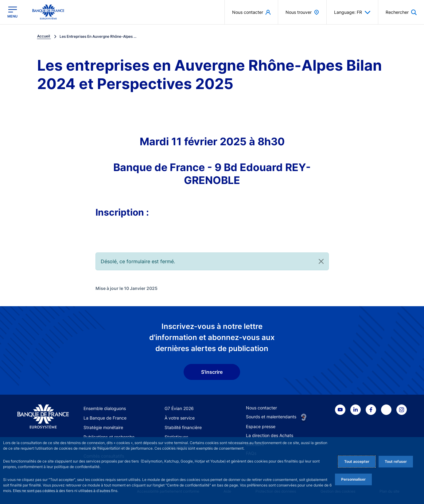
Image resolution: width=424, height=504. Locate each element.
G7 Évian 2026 (179, 408)
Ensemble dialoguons (105, 408)
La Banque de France (105, 418)
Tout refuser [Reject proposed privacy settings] (396, 461)
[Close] (321, 261)
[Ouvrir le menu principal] (12, 12)
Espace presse (261, 426)
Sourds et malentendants (271, 417)
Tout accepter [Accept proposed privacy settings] (357, 461)
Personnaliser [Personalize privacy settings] (353, 479)
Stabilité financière (183, 427)
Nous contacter (261, 408)
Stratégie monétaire (103, 427)
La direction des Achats (270, 435)
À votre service (180, 418)
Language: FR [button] (352, 12)
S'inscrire (212, 372)
